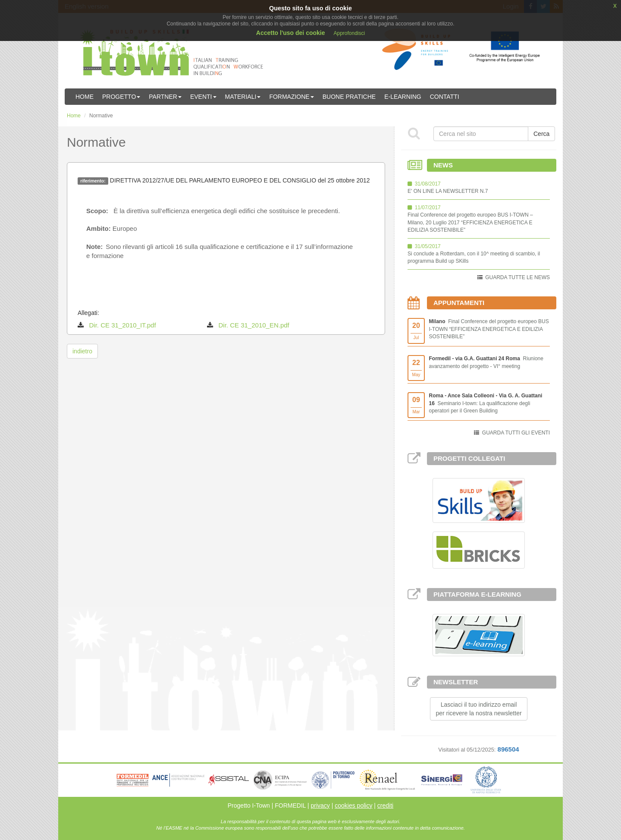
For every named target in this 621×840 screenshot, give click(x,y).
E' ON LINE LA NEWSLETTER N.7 (448, 191)
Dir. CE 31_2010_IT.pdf (123, 325)
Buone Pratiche (349, 97)
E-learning (403, 97)
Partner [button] (165, 97)
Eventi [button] (203, 97)
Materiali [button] (243, 97)
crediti (385, 805)
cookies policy (353, 805)
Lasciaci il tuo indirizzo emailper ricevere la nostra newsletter (478, 709)
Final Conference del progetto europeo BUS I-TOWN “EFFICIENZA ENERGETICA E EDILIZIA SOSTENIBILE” (489, 329)
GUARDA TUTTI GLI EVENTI (516, 433)
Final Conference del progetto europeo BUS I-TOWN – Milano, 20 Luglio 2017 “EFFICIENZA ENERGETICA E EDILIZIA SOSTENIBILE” (470, 222)
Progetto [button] (121, 97)
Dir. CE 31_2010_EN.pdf (254, 325)
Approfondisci (349, 33)
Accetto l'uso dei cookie (291, 33)
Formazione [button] (291, 97)
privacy (320, 805)
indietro (82, 351)
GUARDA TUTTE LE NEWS (517, 277)
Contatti (445, 97)
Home (85, 97)
